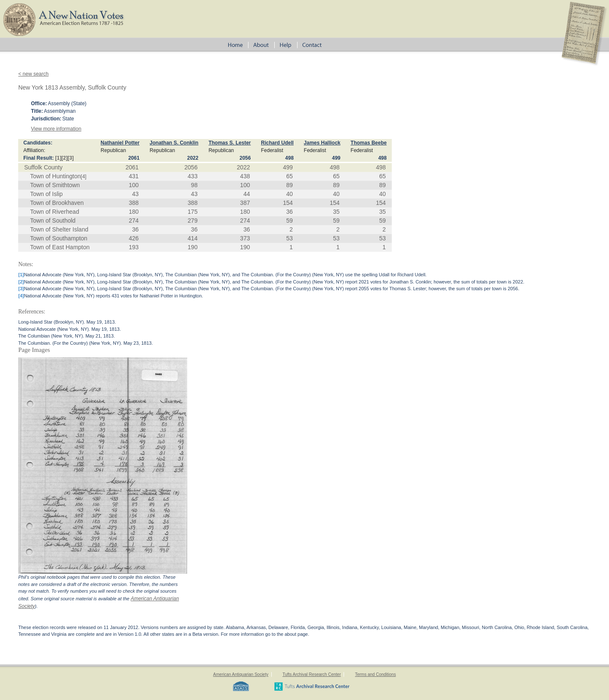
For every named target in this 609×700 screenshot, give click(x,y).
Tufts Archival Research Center (311, 674)
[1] (59, 158)
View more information (56, 129)
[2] (64, 158)
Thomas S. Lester (229, 143)
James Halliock (322, 143)
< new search (33, 74)
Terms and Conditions (376, 674)
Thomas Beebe (369, 143)
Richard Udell (277, 143)
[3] (71, 158)
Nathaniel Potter (120, 143)
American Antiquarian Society (241, 674)
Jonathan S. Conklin (174, 143)
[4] (83, 177)
